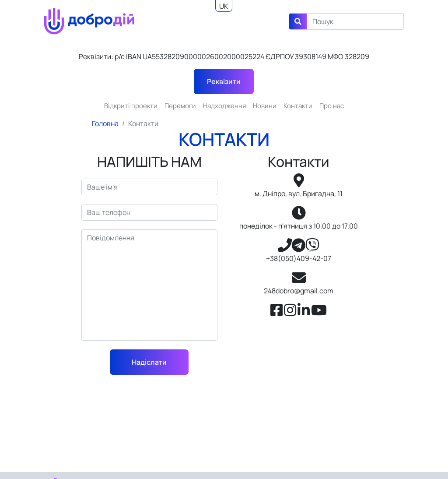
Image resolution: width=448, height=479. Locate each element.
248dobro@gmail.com (299, 291)
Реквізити (224, 81)
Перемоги (180, 106)
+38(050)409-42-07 (299, 258)
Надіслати (149, 362)
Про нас (332, 106)
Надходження (224, 106)
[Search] (355, 21)
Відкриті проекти (131, 106)
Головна (105, 123)
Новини (265, 106)
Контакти (298, 106)
